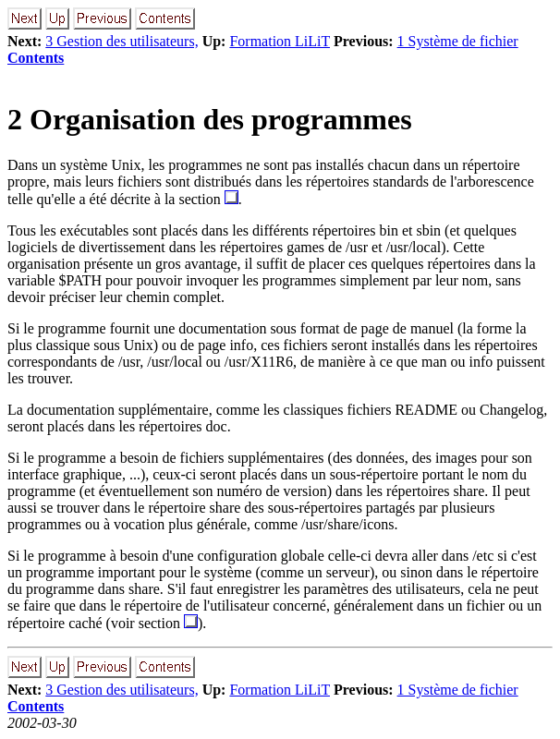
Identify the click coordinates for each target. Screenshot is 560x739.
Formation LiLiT (280, 41)
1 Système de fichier (458, 41)
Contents (36, 58)
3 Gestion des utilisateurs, (122, 41)
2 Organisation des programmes (210, 119)
